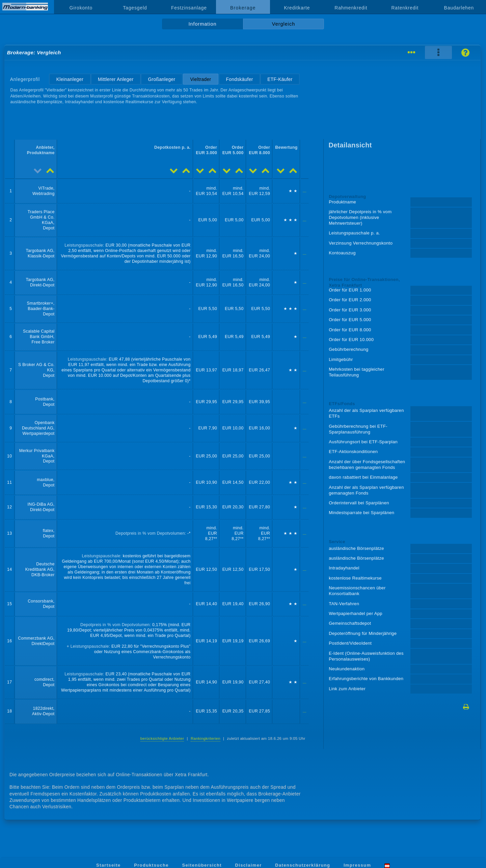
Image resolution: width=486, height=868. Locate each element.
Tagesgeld (135, 8)
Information (202, 24)
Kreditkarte (297, 8)
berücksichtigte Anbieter (162, 738)
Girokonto (81, 8)
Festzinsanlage (189, 8)
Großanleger (161, 79)
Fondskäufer (239, 79)
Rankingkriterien (206, 738)
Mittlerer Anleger (116, 79)
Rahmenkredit (351, 8)
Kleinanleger (70, 79)
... (305, 191)
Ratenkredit (405, 8)
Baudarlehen (459, 8)
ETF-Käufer (280, 79)
